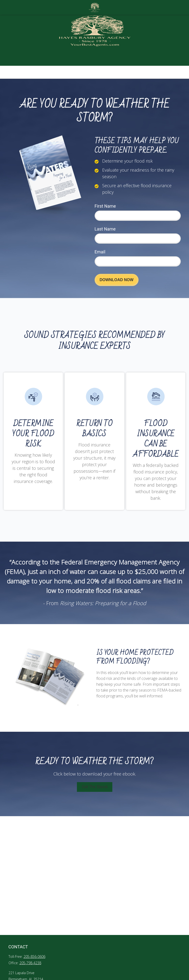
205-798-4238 (30, 963)
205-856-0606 (34, 957)
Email (100, 252)
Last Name (105, 229)
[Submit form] (117, 280)
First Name (105, 206)
